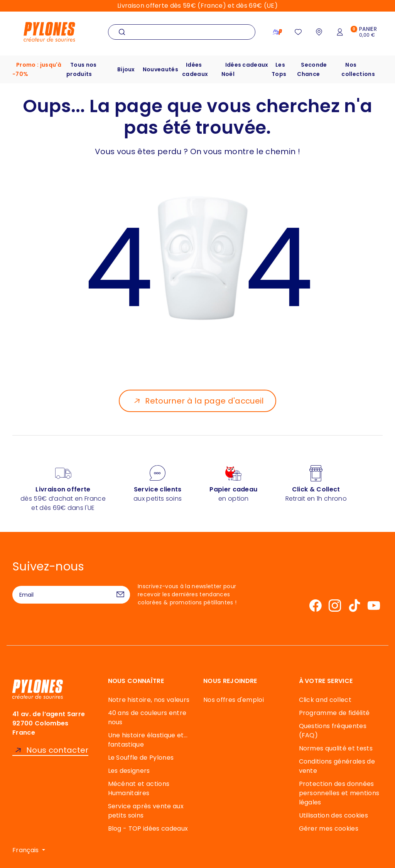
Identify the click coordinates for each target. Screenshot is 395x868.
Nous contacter (57, 750)
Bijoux (126, 69)
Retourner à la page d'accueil (204, 401)
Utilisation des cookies (333, 815)
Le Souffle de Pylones (141, 758)
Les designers (129, 771)
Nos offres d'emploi (234, 700)
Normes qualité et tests (336, 748)
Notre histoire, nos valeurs (149, 700)
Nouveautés (160, 69)
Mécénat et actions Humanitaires (139, 788)
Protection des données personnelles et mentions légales (339, 793)
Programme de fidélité (334, 713)
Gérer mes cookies (329, 828)
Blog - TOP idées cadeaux (148, 828)
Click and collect (325, 700)
